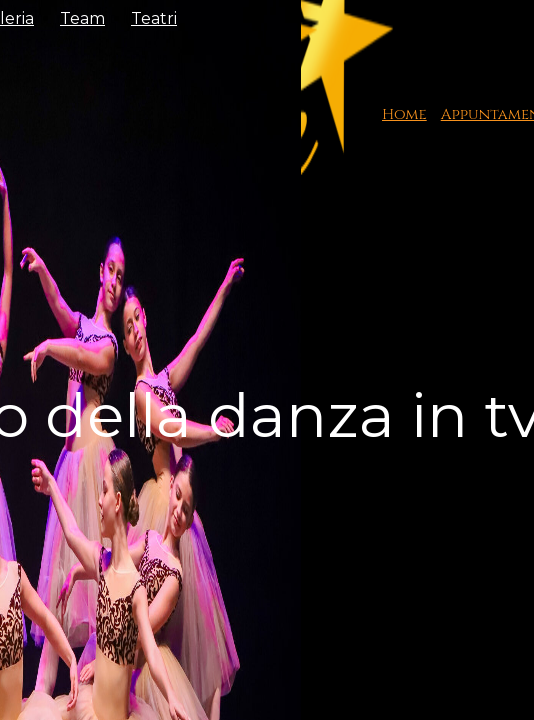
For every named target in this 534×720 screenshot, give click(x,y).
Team (82, 18)
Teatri (154, 18)
